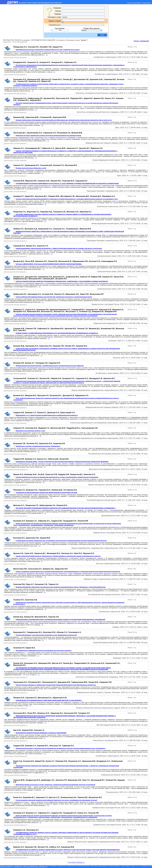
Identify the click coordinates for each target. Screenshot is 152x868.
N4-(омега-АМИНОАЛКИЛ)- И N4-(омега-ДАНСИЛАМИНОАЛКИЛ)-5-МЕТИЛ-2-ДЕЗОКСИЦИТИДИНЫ (49, 264)
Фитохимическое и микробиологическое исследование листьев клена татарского (44, 651)
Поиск (129, 3)
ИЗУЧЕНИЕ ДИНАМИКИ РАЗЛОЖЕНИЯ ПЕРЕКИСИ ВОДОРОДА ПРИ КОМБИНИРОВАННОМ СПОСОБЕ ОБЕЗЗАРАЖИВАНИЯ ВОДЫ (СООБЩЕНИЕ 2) (66, 508)
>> (47, 55)
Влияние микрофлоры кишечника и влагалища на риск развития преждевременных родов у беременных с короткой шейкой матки (61, 587)
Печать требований (141, 41)
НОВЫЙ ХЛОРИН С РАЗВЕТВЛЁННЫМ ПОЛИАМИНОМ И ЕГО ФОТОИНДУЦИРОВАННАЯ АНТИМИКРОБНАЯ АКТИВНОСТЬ (57, 333)
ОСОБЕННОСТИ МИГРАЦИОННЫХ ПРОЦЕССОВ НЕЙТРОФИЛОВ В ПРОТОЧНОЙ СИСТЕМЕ (47, 493)
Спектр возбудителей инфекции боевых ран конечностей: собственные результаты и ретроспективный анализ (54, 297)
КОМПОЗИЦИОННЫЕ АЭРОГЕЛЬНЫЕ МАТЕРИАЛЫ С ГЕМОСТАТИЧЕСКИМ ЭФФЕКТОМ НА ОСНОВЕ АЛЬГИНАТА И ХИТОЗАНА (59, 249)
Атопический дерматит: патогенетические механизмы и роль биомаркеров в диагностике (46, 635)
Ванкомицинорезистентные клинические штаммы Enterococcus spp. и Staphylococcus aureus (48, 50)
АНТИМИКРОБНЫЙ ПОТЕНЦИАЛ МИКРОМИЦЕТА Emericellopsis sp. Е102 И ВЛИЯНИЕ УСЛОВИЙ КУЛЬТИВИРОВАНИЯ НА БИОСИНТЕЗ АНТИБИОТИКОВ (67, 184)
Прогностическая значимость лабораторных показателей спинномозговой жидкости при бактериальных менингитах (56, 685)
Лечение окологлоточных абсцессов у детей (31, 168)
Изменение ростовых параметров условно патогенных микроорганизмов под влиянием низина (49, 136)
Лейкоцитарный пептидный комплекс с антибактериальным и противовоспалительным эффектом (50, 366)
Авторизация (147, 3)
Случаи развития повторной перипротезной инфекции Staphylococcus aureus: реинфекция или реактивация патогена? (57, 800)
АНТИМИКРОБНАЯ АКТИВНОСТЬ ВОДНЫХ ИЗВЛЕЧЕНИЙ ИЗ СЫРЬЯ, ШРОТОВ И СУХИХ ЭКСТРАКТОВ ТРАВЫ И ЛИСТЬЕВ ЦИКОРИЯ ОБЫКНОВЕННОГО (68, 850)
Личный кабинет (137, 3)
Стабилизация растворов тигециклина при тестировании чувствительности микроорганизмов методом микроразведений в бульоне (61, 541)
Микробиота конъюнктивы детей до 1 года (30, 431)
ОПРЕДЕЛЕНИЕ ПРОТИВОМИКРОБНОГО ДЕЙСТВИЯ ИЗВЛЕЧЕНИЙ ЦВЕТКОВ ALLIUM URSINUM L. (49, 700)
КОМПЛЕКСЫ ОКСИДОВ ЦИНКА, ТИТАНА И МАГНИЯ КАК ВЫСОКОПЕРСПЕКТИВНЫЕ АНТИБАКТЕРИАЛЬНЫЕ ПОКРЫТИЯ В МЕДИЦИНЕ (62, 462)
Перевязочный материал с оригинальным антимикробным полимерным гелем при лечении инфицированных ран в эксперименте (61, 748)
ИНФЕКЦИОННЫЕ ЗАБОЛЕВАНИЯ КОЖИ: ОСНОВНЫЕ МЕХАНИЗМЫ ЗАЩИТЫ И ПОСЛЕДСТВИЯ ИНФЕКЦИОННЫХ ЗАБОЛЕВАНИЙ (60, 620)
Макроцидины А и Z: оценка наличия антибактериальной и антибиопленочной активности (47, 415)
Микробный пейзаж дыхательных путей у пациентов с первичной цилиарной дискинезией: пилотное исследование (56, 785)
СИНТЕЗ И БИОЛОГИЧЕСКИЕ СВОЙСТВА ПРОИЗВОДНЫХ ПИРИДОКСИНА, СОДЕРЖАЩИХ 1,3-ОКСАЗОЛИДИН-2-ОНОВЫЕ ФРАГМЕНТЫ (62, 281)
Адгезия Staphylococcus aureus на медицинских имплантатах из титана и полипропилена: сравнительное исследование (57, 477)
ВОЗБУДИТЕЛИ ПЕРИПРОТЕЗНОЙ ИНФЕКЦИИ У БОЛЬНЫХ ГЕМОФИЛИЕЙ (41, 733)
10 (81, 862)
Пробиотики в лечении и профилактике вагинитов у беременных (38, 446)
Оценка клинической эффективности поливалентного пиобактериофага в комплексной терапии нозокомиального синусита (58, 556)
